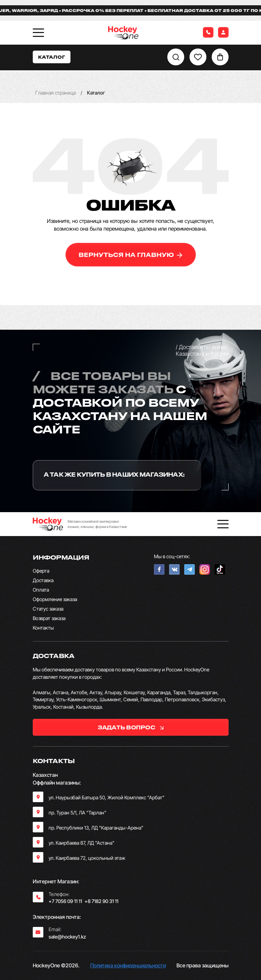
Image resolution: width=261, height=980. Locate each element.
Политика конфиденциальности (128, 965)
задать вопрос (130, 727)
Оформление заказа (55, 599)
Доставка (43, 580)
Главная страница (55, 93)
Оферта (41, 571)
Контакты (43, 628)
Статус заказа (48, 609)
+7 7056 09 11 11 (65, 901)
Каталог (52, 57)
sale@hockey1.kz (67, 937)
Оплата (41, 590)
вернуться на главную (130, 255)
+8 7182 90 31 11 (101, 901)
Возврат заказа (49, 618)
